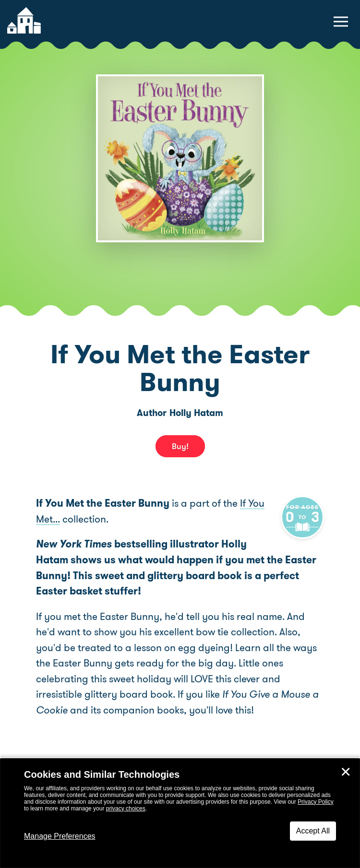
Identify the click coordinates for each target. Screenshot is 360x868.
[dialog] (180, 813)
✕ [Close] (346, 772)
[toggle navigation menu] (341, 22)
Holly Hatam (196, 413)
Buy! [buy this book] (180, 446)
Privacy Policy (316, 802)
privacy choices (126, 809)
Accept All (313, 831)
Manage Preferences (60, 836)
